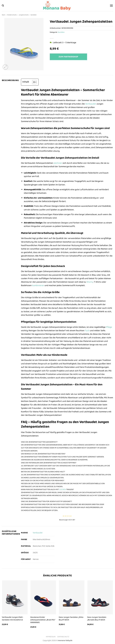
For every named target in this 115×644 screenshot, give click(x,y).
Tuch (87, 331)
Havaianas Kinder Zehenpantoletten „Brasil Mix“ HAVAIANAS (43, 620)
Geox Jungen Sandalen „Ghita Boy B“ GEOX (71, 619)
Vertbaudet (91, 104)
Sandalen (34, 15)
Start (4, 15)
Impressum (51, 637)
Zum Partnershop (68, 57)
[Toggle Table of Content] (33, 82)
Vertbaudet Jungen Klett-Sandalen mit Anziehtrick (13, 619)
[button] (3, 6)
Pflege (109, 327)
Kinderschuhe (12, 15)
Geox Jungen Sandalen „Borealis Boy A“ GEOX (97, 619)
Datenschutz (63, 637)
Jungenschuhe (24, 15)
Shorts (90, 282)
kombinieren (38, 285)
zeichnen (58, 163)
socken (63, 489)
